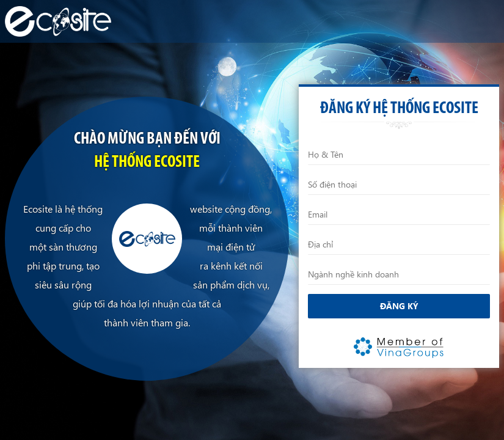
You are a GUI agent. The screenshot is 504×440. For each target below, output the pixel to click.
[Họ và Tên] (399, 155)
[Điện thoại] (399, 185)
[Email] (399, 215)
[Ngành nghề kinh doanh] (399, 274)
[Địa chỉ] (399, 244)
